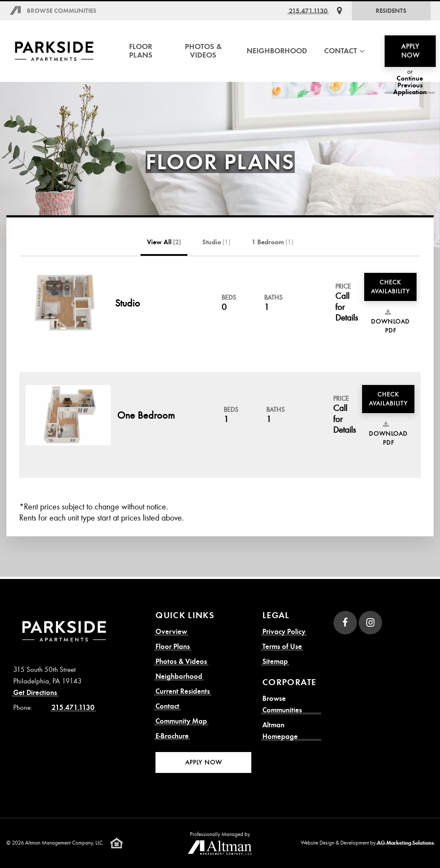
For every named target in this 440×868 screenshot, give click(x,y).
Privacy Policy (284, 632)
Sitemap (275, 661)
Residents (391, 11)
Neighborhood (277, 51)
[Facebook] (345, 623)
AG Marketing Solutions (405, 843)
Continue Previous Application (410, 85)
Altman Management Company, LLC (64, 843)
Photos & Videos (203, 51)
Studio (216, 242)
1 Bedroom (273, 242)
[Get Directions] (339, 11)
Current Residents (183, 691)
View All (164, 242)
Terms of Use (282, 647)
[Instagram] (370, 623)
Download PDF (390, 322)
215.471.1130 (308, 11)
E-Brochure (172, 736)
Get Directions (35, 693)
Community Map (181, 721)
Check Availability (390, 287)
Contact (167, 706)
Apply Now (410, 51)
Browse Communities (62, 11)
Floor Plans (141, 51)
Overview (171, 632)
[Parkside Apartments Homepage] (54, 51)
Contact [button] (344, 51)
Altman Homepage (280, 731)
